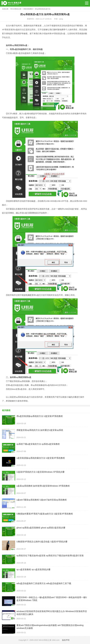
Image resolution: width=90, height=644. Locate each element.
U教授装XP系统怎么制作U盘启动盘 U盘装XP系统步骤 (42, 542)
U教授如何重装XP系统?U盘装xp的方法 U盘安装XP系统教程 (45, 514)
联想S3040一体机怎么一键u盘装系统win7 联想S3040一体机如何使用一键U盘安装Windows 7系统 (52, 599)
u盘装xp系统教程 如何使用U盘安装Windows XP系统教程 (43, 486)
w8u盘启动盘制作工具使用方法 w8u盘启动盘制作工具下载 (44, 583)
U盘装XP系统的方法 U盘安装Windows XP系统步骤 (40, 472)
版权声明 (66, 640)
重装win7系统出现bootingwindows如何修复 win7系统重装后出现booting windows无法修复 (50, 627)
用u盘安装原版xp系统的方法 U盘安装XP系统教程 (40, 416)
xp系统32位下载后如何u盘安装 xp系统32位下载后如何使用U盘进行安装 (50, 556)
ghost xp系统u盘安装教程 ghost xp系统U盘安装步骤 (41, 528)
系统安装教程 (28, 9)
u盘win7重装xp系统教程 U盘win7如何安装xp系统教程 (42, 500)
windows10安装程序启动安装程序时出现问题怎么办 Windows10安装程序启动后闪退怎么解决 (52, 613)
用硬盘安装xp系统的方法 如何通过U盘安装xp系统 (40, 430)
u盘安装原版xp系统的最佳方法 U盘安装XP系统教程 (41, 458)
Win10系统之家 (16, 9)
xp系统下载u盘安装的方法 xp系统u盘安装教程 (38, 444)
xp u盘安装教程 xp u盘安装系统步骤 (33, 570)
